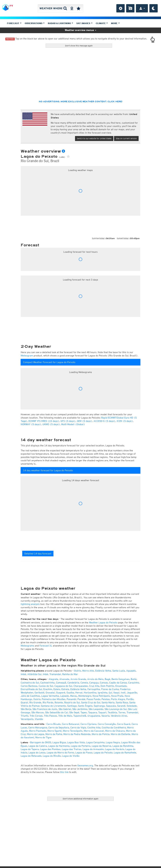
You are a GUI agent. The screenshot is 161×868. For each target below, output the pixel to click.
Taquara (93, 712)
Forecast (14, 23)
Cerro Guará (124, 724)
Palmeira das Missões (54, 699)
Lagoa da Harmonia (59, 746)
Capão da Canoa (118, 683)
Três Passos (50, 716)
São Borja (26, 709)
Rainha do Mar (70, 674)
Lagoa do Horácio (115, 749)
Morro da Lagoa (36, 734)
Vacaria (105, 716)
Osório (77, 671)
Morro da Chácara (115, 731)
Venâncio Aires (119, 716)
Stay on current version (126, 138)
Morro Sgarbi (55, 731)
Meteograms (27, 646)
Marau (74, 696)
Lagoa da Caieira (38, 746)
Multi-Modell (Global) (73, 424)
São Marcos (38, 712)
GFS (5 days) (68, 421)
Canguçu (94, 683)
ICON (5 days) (125, 421)
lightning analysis (30, 604)
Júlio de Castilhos (30, 696)
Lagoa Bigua (59, 742)
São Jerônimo (80, 709)
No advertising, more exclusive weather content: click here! (81, 102)
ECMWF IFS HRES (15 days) (44, 421)
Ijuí (110, 693)
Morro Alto (88, 671)
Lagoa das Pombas (50, 749)
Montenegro (85, 696)
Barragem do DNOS (41, 742)
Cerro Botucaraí (71, 724)
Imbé (23, 674)
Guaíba (70, 693)
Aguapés (131, 671)
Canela (84, 683)
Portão (130, 699)
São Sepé (74, 712)
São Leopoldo (96, 709)
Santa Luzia (119, 671)
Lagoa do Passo (84, 753)
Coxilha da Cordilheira (114, 728)
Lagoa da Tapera (30, 749)
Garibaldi (39, 693)
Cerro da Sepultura (59, 728)
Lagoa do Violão (71, 756)
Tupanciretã (80, 716)
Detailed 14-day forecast (38, 554)
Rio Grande (35, 702)
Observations (35, 23)
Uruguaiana (94, 716)
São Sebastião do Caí (57, 712)
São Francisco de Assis (45, 709)
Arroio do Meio (95, 679)
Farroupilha (94, 689)
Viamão (39, 719)
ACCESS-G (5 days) (104, 421)
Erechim (48, 689)
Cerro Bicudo (54, 724)
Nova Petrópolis (101, 696)
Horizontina (90, 693)
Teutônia (112, 712)
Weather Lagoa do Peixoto (103, 622)
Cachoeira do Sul (30, 683)
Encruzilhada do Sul (31, 689)
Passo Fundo (93, 699)
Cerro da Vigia (78, 728)
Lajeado (65, 696)
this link (64, 772)
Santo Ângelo (85, 706)
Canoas (104, 683)
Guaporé (61, 693)
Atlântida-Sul (34, 674)
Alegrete (53, 679)
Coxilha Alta (94, 728)
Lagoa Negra (113, 742)
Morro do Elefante (121, 734)
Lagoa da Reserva (101, 746)
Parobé (81, 699)
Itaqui (116, 693)
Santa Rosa (122, 702)
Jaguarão (132, 693)
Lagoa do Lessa (37, 753)
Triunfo (25, 716)
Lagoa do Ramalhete (125, 753)
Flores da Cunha (110, 689)
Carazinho (134, 683)
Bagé (107, 679)
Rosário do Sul (72, 702)
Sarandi (121, 706)
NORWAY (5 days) (31, 424)
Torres (122, 712)
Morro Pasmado (38, 731)
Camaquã (61, 683)
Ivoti (123, 693)
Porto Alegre (118, 699)
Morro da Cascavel (94, 731)
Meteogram (27, 356)
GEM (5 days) (85, 421)
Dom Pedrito (107, 686)
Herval (79, 693)
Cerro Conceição (107, 724)
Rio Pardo (48, 702)
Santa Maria (108, 702)
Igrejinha (103, 693)
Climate (102, 23)
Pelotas (106, 699)
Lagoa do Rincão (52, 756)
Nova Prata (117, 696)
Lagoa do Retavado (31, 756)
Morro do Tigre (43, 737)
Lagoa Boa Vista (76, 742)
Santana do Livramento (53, 706)
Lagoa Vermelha (50, 696)
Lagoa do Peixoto (103, 753)
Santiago (72, 706)
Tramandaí (55, 674)
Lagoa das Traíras (72, 749)
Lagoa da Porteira (81, 746)
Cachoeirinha (47, 683)
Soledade (132, 706)
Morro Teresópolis (73, 731)
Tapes (84, 712)
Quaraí (24, 702)
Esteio (57, 689)
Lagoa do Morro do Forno (60, 753)
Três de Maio (65, 716)
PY (11, 6)
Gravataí (50, 693)
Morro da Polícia (101, 734)
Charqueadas (81, 686)
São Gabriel (65, 709)
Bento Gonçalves (121, 679)
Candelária (73, 683)
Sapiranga (99, 706)
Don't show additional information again (81, 799)
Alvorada (64, 679)
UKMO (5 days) (51, 424)
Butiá (134, 679)
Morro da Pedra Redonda (77, 734)
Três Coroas (36, 716)
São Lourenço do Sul (116, 709)
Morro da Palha (54, 734)
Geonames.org (85, 765)
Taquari (102, 712)
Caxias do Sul (46, 686)
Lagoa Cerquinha (95, 742)
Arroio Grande (78, 679)
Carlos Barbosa (29, 686)
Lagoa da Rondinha (123, 746)
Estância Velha (103, 671)
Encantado (121, 686)
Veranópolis (27, 719)
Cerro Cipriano (88, 724)
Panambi (71, 699)
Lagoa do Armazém (93, 749)
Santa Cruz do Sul (91, 702)
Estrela (65, 689)
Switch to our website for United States (94, 138)
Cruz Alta (94, 686)
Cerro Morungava (38, 728)
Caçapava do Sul (63, 686)
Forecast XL (46, 646)
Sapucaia (111, 706)
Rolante (59, 702)
